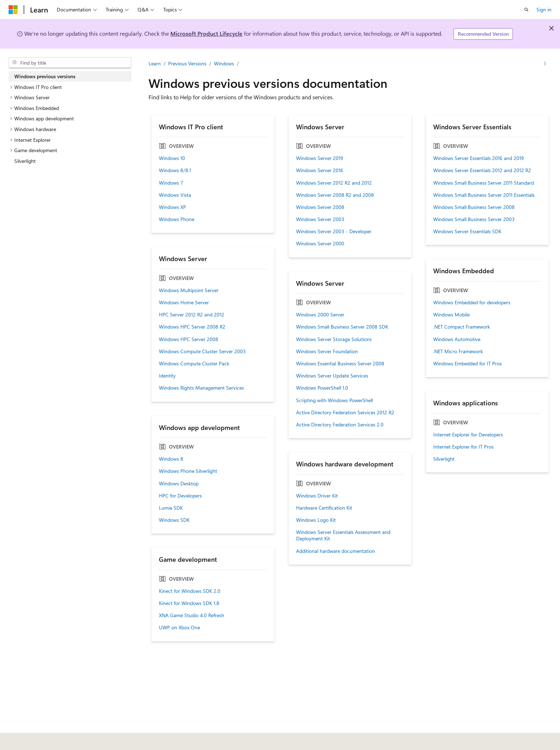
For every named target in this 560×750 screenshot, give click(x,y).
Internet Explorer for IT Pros (463, 447)
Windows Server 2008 (320, 207)
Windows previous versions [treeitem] (45, 76)
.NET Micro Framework (458, 351)
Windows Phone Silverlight (188, 471)
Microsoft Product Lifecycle (206, 33)
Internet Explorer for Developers (468, 435)
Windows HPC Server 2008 (189, 339)
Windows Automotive (457, 339)
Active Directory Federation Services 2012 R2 (345, 412)
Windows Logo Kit (316, 520)
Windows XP (172, 207)
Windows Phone (177, 219)
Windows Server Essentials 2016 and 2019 (479, 158)
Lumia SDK (171, 508)
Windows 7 (171, 183)
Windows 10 (172, 158)
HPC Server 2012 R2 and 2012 (192, 315)
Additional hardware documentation (336, 551)
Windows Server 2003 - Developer (334, 231)
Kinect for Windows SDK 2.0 (190, 591)
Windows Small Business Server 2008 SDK (342, 327)
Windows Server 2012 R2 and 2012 (334, 183)
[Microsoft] (13, 10)
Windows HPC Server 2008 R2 (192, 327)
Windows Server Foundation (327, 351)
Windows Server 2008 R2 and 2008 (335, 195)
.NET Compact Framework (462, 327)
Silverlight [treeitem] (25, 161)
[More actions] (545, 64)
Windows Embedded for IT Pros (467, 364)
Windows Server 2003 (320, 219)
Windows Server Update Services (332, 376)
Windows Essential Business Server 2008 (340, 364)
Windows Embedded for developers (472, 302)
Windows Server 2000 (320, 244)
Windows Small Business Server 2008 (474, 207)
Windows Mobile (451, 315)
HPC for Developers (180, 496)
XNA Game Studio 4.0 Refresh (192, 615)
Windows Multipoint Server (189, 290)
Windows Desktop (179, 484)
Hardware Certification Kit (324, 508)
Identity (167, 376)
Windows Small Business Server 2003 (474, 219)
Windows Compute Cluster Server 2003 (202, 351)
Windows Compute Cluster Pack (194, 364)
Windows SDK (174, 520)
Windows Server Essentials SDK (467, 231)
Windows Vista (175, 195)
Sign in (544, 9)
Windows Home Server (184, 302)
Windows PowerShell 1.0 (322, 388)
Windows (224, 63)
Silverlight (444, 459)
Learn (155, 63)
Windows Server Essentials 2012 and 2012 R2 (482, 170)
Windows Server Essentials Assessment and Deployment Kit (343, 535)
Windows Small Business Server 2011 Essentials (484, 195)
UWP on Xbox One (179, 627)
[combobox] (70, 63)
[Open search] (526, 10)
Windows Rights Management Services (201, 388)
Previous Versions (187, 63)
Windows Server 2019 (320, 158)
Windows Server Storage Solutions (334, 339)
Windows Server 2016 (320, 170)
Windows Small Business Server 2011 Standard (484, 183)
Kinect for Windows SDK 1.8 (189, 603)
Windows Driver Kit (317, 496)
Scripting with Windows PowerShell (334, 400)
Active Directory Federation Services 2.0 (340, 425)
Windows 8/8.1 (175, 170)
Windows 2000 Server (320, 315)
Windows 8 (171, 459)
